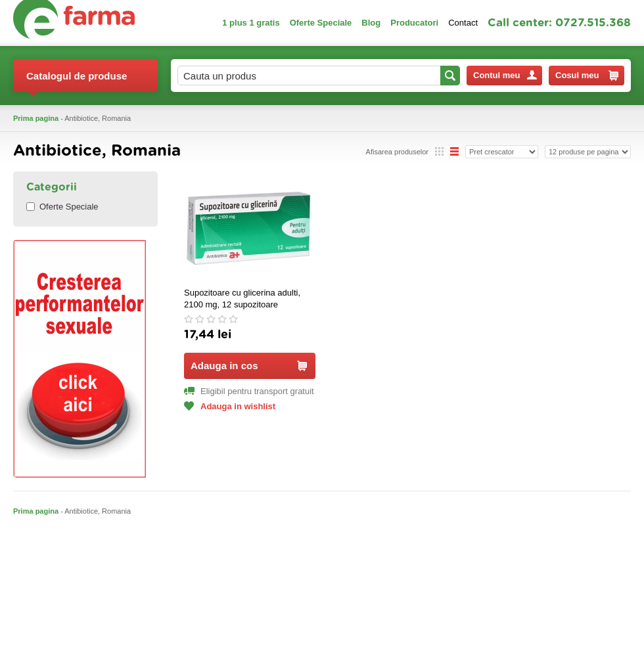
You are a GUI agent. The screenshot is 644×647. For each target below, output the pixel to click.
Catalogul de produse (77, 81)
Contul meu (505, 75)
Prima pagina (36, 118)
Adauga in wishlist (230, 406)
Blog (371, 23)
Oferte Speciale (321, 23)
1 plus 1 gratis (251, 23)
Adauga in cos (249, 366)
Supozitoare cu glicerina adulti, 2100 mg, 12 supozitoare (242, 299)
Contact (463, 23)
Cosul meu (587, 76)
